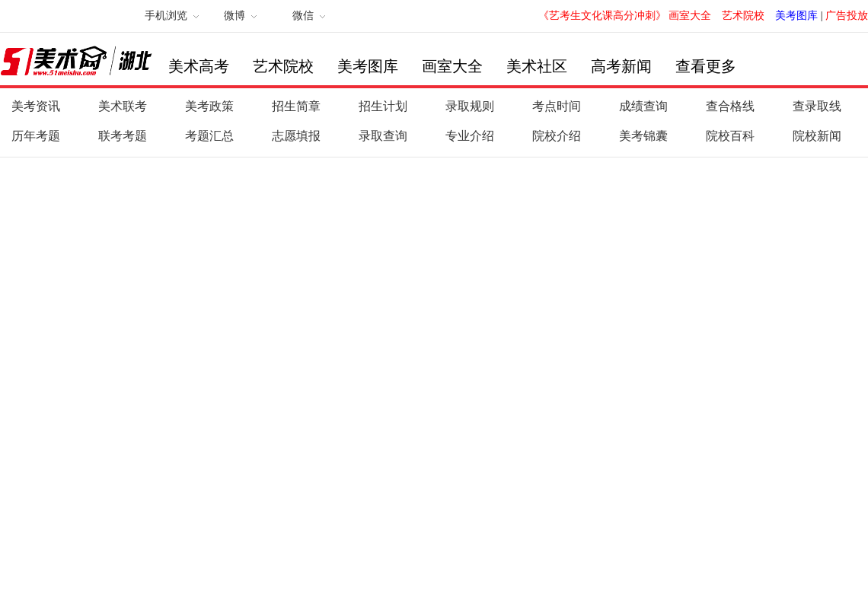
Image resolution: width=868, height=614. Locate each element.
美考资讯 (36, 106)
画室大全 (690, 16)
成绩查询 (643, 106)
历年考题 (36, 136)
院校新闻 (817, 136)
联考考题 (123, 136)
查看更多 (706, 66)
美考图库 (796, 16)
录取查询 (383, 136)
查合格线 (730, 106)
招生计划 (383, 106)
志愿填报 (296, 136)
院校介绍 (557, 136)
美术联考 (123, 106)
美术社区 (537, 66)
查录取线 (817, 106)
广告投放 (847, 16)
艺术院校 (743, 16)
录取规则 (470, 106)
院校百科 (730, 136)
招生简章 (296, 106)
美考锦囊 (643, 136)
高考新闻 (621, 66)
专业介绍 (470, 136)
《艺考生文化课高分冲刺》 (602, 16)
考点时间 (557, 106)
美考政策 (209, 106)
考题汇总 (209, 136)
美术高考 (199, 66)
